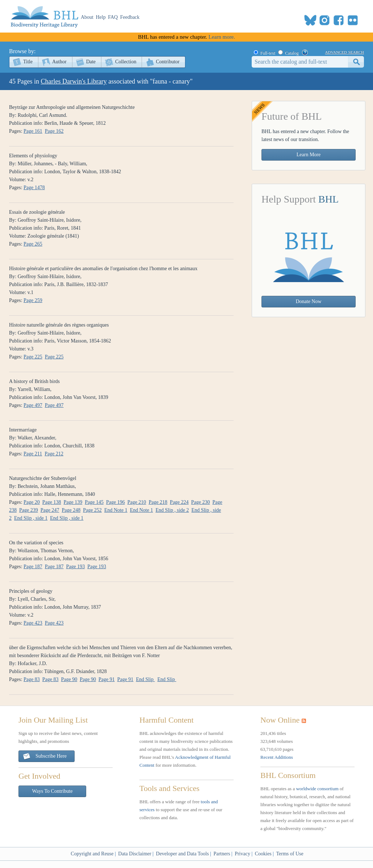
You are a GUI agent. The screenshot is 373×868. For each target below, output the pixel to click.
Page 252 (92, 510)
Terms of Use (290, 854)
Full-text (268, 53)
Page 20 (32, 502)
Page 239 (29, 510)
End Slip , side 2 (172, 510)
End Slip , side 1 (31, 518)
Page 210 (137, 502)
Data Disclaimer (135, 854)
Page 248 (71, 510)
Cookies (263, 854)
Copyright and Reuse (92, 854)
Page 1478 (34, 188)
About (87, 17)
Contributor (167, 62)
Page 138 (52, 502)
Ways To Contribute (53, 791)
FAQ (113, 17)
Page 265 (33, 244)
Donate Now (308, 301)
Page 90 (69, 679)
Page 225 (33, 357)
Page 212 (54, 454)
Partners (222, 854)
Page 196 (116, 502)
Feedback (130, 17)
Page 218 (158, 502)
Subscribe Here (45, 756)
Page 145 (94, 502)
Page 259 (33, 300)
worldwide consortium (317, 789)
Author (59, 62)
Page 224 (179, 502)
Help (101, 17)
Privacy (242, 854)
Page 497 (33, 405)
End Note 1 (116, 510)
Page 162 (54, 131)
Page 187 (33, 567)
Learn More (309, 155)
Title (28, 62)
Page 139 (73, 502)
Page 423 (33, 623)
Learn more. (222, 37)
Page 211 (33, 454)
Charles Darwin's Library (74, 81)
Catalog (292, 53)
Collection (126, 62)
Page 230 (201, 502)
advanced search (345, 52)
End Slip (145, 679)
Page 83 (32, 679)
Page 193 (76, 567)
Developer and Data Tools (183, 854)
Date (91, 62)
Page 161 (33, 131)
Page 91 (107, 679)
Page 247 (50, 510)
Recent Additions (277, 757)
